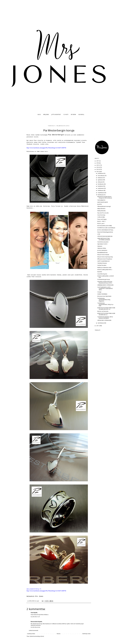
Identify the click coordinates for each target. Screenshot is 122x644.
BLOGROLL (81, 114)
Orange (99, 292)
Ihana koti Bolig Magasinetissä (105, 232)
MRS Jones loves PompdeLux (105, 259)
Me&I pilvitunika (101, 211)
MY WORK (73, 114)
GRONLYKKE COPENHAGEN (104, 320)
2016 (98, 163)
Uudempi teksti (31, 634)
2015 (98, 165)
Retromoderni (34, 622)
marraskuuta (101, 176)
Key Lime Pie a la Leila (103, 213)
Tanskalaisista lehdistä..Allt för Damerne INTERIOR (105, 317)
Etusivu (59, 634)
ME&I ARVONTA (101, 209)
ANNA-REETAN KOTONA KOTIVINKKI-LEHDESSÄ (104, 239)
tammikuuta (101, 323)
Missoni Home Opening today (105, 257)
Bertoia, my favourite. (103, 311)
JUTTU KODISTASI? (56, 114)
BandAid (100, 272)
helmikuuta (101, 195)
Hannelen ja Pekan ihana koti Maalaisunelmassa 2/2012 (105, 282)
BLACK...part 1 (101, 223)
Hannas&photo (101, 200)
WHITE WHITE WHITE (103, 202)
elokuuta (100, 182)
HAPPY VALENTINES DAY (104, 261)
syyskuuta (100, 180)
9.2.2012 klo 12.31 (35, 617)
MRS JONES (46, 114)
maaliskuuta (101, 193)
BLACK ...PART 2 (101, 221)
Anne (32, 613)
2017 (98, 161)
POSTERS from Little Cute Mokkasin (106, 228)
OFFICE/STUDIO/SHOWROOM (105, 236)
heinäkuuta (101, 184)
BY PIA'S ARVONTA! (102, 250)
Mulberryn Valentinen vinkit (104, 268)
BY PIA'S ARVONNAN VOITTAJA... (106, 230)
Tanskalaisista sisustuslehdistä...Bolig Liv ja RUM (105, 304)
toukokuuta (101, 188)
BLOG (39, 114)
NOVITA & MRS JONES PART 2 (105, 270)
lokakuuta (100, 178)
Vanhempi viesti (86, 634)
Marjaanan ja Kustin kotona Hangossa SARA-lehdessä (105, 197)
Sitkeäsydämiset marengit (104, 206)
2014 (98, 167)
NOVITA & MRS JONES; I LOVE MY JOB (106, 277)
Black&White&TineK (102, 253)
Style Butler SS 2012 (102, 244)
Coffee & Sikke (101, 217)
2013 (98, 169)
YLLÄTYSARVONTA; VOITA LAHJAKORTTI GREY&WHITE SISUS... (105, 289)
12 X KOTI (66, 114)
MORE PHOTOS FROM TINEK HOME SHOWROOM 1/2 (106, 314)
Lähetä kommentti (34, 630)
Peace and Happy (102, 219)
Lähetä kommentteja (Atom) (37, 636)
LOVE (99, 234)
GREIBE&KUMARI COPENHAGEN (105, 285)
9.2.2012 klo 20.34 (35, 627)
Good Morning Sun (102, 274)
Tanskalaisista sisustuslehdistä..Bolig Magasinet (104, 300)
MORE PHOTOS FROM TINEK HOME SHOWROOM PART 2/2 (106, 308)
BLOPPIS (100, 204)
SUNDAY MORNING (102, 294)
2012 (98, 172)
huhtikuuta (101, 190)
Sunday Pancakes (102, 265)
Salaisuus (100, 246)
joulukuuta (101, 173)
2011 (98, 326)
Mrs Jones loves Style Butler (104, 296)
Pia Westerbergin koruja (104, 279)
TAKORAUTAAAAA (102, 263)
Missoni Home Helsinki (103, 255)
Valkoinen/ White (102, 248)
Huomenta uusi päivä (103, 242)
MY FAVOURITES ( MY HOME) (105, 226)
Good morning (101, 215)
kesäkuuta (100, 186)
